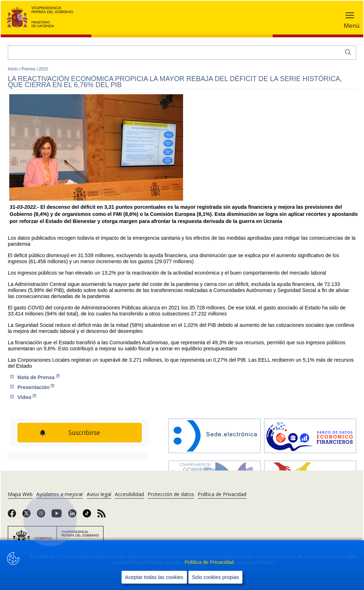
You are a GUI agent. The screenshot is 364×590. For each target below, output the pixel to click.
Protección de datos (171, 494)
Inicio (13, 69)
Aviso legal (99, 494)
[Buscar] (182, 53)
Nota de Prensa (38, 377)
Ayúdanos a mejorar (60, 494)
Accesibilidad (129, 494)
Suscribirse (84, 432)
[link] (12, 516)
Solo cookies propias (216, 577)
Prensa (29, 69)
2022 (44, 69)
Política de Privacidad (210, 562)
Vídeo (27, 397)
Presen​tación (36, 387)
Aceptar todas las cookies (154, 577)
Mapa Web (20, 494)
